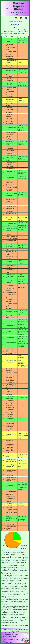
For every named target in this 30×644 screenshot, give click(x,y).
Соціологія (15, 25)
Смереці (11, 643)
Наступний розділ (23, 625)
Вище (15, 625)
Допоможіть (19, 630)
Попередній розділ (7, 625)
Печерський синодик (15, 22)
